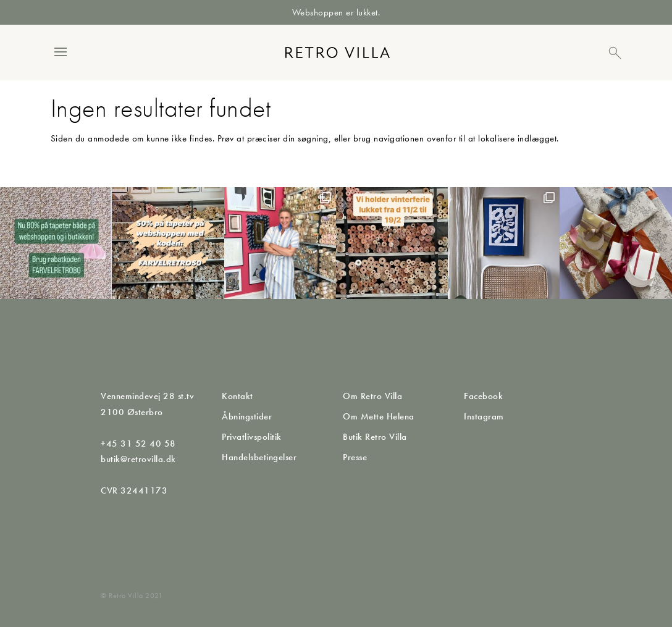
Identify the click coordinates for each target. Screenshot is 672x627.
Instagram (484, 416)
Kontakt (237, 396)
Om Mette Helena (379, 416)
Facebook (483, 396)
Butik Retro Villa (375, 437)
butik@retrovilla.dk (138, 459)
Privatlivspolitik (252, 437)
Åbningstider (247, 416)
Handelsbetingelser (259, 457)
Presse (355, 457)
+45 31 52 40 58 (138, 444)
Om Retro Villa (372, 396)
